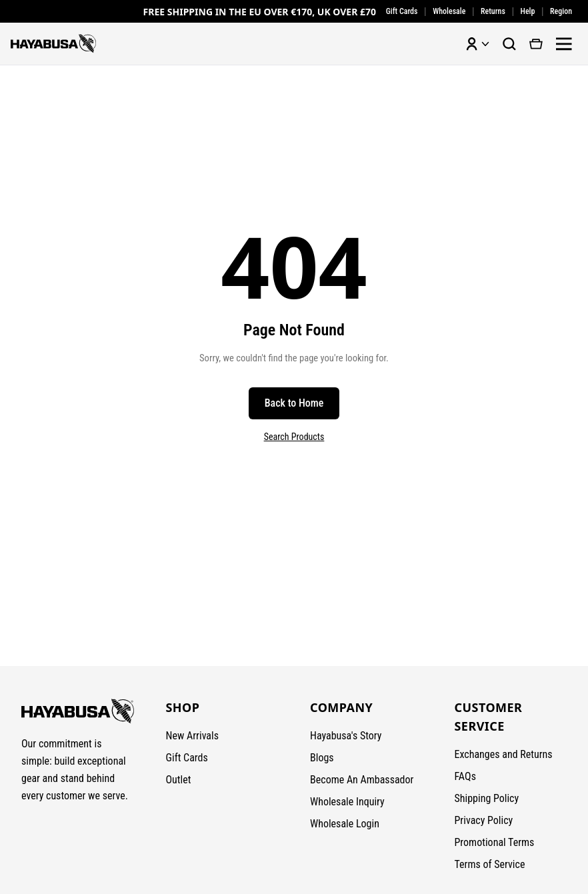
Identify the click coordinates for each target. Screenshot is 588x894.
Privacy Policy (484, 820)
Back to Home (294, 403)
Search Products (294, 437)
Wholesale (449, 11)
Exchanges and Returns (504, 754)
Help (528, 11)
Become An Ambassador (362, 780)
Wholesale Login (345, 824)
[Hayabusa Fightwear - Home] (53, 43)
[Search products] (509, 44)
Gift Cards (402, 11)
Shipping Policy (487, 798)
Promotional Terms (495, 842)
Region (561, 11)
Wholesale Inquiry (347, 802)
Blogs (322, 758)
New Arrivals (193, 736)
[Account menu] (477, 44)
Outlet (179, 780)
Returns (493, 11)
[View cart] (536, 44)
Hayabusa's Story (346, 736)
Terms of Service (490, 864)
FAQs (465, 776)
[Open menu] (564, 44)
